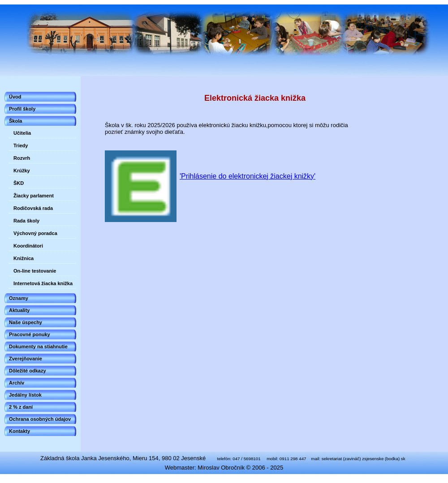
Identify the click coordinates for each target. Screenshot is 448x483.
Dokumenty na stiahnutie (38, 346)
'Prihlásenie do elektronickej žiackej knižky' (248, 176)
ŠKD (19, 183)
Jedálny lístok (25, 395)
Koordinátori (28, 246)
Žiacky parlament (34, 196)
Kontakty (19, 431)
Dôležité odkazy (28, 371)
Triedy (21, 145)
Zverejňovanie (26, 359)
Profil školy (22, 109)
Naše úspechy (26, 322)
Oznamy (19, 298)
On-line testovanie (35, 271)
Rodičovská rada (33, 208)
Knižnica (24, 258)
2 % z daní (21, 407)
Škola (15, 121)
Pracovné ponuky (30, 334)
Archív (17, 383)
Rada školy (26, 221)
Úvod (15, 97)
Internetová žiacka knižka (43, 283)
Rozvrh (22, 158)
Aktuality (19, 310)
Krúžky (22, 171)
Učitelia (22, 133)
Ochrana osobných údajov (40, 419)
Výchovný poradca (35, 233)
